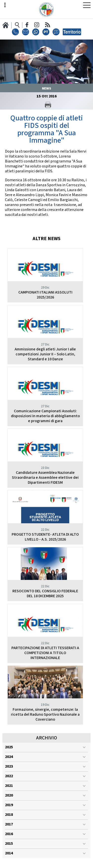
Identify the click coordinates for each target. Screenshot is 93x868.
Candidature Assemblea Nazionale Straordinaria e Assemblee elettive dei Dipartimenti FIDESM (45, 478)
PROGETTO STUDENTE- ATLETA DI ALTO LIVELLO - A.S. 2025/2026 (45, 537)
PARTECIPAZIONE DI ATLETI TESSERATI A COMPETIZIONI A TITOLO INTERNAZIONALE (45, 653)
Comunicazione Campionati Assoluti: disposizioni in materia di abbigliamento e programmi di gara (45, 416)
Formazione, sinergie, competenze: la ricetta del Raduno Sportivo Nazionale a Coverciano (45, 715)
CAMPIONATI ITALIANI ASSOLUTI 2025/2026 (45, 295)
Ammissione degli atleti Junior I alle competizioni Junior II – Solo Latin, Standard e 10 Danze (45, 354)
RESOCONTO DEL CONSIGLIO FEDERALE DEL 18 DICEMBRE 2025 (45, 594)
